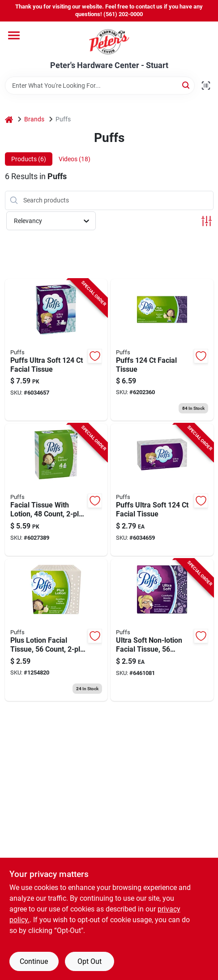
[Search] (186, 85)
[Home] (9, 119)
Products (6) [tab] (29, 159)
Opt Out (90, 961)
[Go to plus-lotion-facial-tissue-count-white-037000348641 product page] (56, 630)
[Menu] (14, 35)
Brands (34, 119)
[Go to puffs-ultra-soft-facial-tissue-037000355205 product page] (56, 350)
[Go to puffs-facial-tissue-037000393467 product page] (162, 350)
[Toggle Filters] (207, 221)
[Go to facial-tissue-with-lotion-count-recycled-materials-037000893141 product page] (56, 490)
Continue (34, 961)
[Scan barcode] (206, 86)
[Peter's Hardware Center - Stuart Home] (109, 41)
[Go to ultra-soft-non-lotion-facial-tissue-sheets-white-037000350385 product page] (162, 630)
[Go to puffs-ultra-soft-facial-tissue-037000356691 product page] (162, 490)
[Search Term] (100, 86)
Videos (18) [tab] (75, 159)
